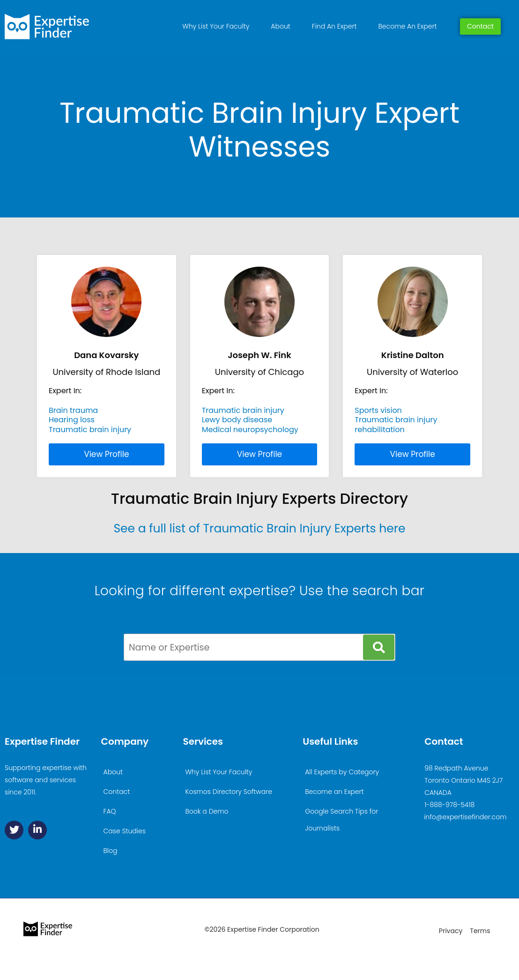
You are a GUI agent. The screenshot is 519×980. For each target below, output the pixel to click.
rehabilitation (379, 430)
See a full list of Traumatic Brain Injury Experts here (259, 528)
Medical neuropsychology (250, 430)
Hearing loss (72, 420)
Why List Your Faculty (216, 26)
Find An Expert (334, 26)
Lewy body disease (237, 420)
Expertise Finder (42, 741)
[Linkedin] (37, 830)
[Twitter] (14, 830)
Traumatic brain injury (90, 430)
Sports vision (378, 410)
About (280, 26)
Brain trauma (73, 410)
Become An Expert (408, 26)
